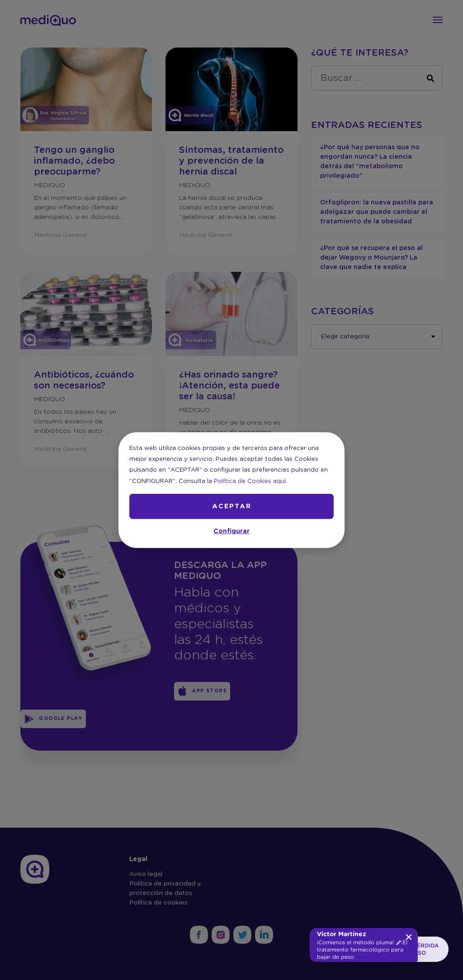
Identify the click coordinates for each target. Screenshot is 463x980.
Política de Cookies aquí (250, 481)
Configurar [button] (231, 531)
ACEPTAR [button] (232, 507)
